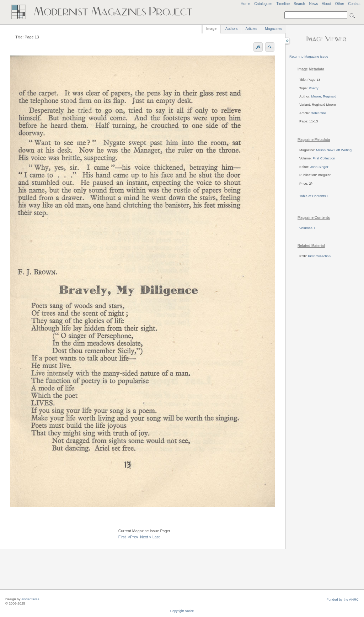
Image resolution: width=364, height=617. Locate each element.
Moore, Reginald (324, 96)
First (122, 537)
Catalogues (263, 4)
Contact (354, 4)
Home (245, 4)
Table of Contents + (314, 196)
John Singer (319, 167)
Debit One (318, 113)
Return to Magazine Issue (309, 56)
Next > (146, 537)
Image (211, 29)
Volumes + (307, 228)
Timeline (283, 4)
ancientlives (30, 599)
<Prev (133, 537)
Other (340, 4)
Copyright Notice (182, 611)
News (313, 4)
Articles (251, 29)
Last (156, 537)
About (326, 4)
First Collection (324, 158)
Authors (231, 29)
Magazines (273, 29)
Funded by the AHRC (342, 599)
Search (299, 4)
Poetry (314, 88)
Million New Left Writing (334, 150)
